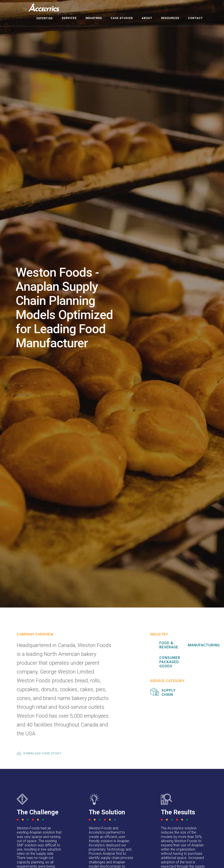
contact (195, 18)
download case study (42, 753)
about (147, 18)
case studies (122, 18)
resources (170, 18)
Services (69, 18)
